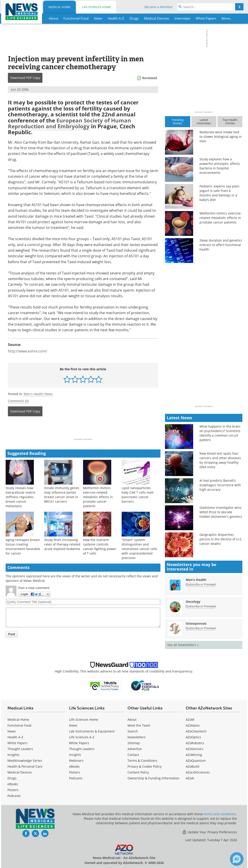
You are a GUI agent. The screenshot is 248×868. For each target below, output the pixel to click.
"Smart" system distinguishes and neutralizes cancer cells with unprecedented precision (139, 549)
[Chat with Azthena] (237, 859)
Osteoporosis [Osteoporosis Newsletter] (196, 623)
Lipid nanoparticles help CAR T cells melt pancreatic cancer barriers (138, 495)
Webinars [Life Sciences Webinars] (76, 761)
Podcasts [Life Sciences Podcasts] (76, 778)
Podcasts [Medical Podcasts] (14, 796)
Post (12, 634)
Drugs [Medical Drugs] (12, 778)
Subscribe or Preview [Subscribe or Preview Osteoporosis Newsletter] (201, 628)
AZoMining (194, 755)
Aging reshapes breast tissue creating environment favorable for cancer (23, 547)
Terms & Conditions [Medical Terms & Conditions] (142, 761)
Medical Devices (20, 772)
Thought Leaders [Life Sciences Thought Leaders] (82, 749)
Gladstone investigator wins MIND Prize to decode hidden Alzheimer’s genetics (221, 512)
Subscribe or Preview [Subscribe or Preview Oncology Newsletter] (201, 606)
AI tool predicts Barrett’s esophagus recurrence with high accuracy (220, 485)
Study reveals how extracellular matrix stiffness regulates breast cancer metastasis (20, 497)
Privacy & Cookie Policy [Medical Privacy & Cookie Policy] (145, 766)
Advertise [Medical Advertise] (135, 749)
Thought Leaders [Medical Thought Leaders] (20, 749)
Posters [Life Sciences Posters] (75, 772)
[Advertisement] (83, 429)
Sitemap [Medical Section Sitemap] (134, 743)
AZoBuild (192, 766)
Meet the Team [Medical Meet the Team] (139, 725)
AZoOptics (193, 737)
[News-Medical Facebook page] (26, 833)
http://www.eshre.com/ (28, 351)
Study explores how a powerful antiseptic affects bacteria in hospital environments (220, 166)
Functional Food (19, 725)
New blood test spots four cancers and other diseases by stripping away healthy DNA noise (220, 460)
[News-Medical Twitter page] (35, 833)
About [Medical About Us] (132, 719)
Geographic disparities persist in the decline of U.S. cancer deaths (221, 539)
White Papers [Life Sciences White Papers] (79, 743)
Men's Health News (38, 394)
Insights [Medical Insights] (13, 755)
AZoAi (190, 778)
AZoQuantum (196, 761)
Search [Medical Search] (133, 731)
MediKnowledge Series (25, 761)
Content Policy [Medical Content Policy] (138, 772)
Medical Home (59, 7)
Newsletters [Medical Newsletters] (137, 737)
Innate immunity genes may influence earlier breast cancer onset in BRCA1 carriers (62, 495)
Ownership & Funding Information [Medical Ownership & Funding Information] (153, 778)
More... (227, 18)
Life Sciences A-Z (82, 737)
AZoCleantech (196, 731)
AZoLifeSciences (198, 772)
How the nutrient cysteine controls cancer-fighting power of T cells (100, 547)
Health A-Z (15, 737)
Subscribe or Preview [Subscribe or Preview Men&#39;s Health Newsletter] (201, 584)
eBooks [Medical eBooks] (13, 784)
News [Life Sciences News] (73, 725)
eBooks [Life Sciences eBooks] (74, 766)
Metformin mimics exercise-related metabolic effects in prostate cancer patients (98, 497)
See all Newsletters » (183, 645)
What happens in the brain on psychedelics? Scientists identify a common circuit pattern (220, 433)
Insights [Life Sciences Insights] (75, 755)
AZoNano (193, 725)
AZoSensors (195, 749)
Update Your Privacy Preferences (210, 832)
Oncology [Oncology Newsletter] (193, 602)
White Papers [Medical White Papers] (17, 743)
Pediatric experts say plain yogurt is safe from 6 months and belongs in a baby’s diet (219, 193)
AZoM (190, 719)
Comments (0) (18, 401)
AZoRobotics (195, 743)
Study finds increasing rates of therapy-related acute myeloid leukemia (62, 544)
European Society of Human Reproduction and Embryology (70, 123)
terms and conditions (220, 814)
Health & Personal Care (25, 766)
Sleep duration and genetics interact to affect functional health (221, 245)
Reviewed (150, 78)
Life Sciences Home (96, 7)
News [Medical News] (12, 731)
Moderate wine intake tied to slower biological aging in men (221, 137)
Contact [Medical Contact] (133, 755)
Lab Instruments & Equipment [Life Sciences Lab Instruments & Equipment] (92, 731)
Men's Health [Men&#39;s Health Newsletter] (196, 580)
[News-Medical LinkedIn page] (45, 833)
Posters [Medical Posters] (13, 790)
